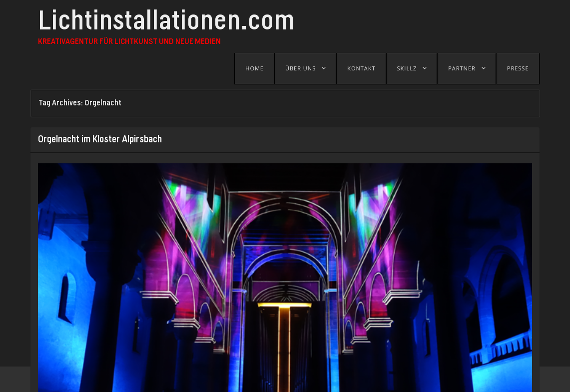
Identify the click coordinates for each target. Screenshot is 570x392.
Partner (462, 68)
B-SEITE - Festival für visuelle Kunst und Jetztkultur (238, 379)
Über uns (300, 68)
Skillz (407, 68)
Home (255, 68)
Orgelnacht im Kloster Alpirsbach (100, 140)
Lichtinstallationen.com (166, 23)
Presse (518, 68)
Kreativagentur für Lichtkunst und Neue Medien (129, 42)
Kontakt (361, 68)
